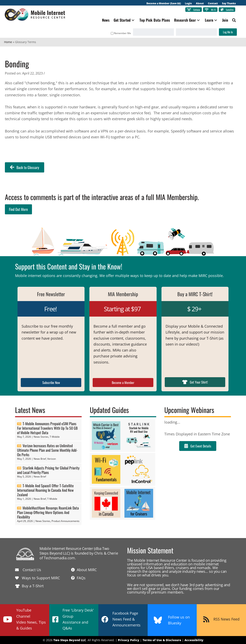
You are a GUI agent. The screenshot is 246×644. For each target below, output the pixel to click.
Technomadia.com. (60, 558)
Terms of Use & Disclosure (162, 640)
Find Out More (18, 209)
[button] (133, 20)
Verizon (52, 459)
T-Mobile (55, 437)
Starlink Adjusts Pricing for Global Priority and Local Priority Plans (48, 470)
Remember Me (121, 33)
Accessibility (194, 640)
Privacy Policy (129, 640)
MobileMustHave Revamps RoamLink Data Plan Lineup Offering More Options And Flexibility (48, 512)
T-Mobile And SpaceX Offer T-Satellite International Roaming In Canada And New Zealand (45, 490)
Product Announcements (65, 521)
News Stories (41, 437)
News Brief (40, 459)
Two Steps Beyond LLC (70, 640)
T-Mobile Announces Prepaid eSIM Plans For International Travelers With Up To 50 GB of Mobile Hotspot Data (47, 428)
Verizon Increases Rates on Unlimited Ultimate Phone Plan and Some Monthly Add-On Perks (47, 450)
